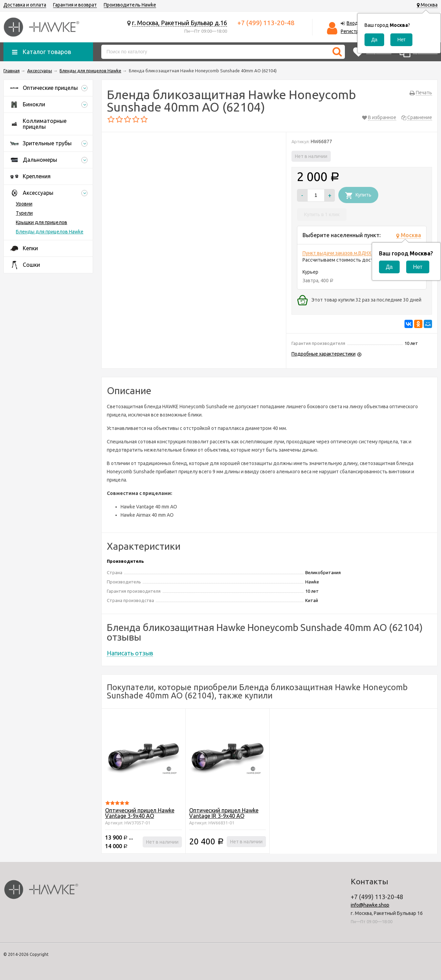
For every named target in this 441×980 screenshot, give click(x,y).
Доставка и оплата (25, 5)
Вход (352, 23)
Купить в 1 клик (322, 214)
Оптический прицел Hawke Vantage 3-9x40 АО (140, 813)
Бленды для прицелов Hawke (50, 232)
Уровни (24, 204)
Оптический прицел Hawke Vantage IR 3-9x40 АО (224, 813)
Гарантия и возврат (75, 5)
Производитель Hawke (130, 5)
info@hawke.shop (370, 905)
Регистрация (355, 31)
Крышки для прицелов (42, 222)
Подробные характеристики (324, 354)
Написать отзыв (130, 653)
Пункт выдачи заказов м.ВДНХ (337, 253)
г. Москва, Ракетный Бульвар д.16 (180, 23)
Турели (24, 213)
